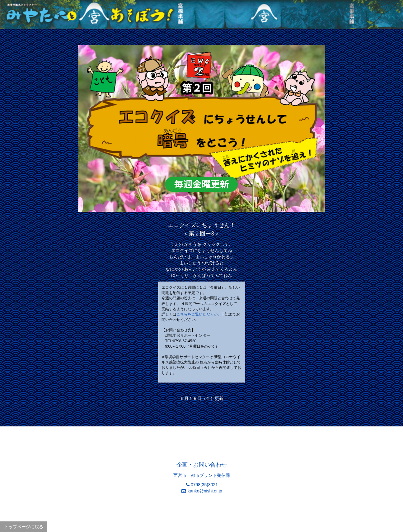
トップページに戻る (24, 527)
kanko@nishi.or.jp (205, 491)
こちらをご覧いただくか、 (199, 314)
